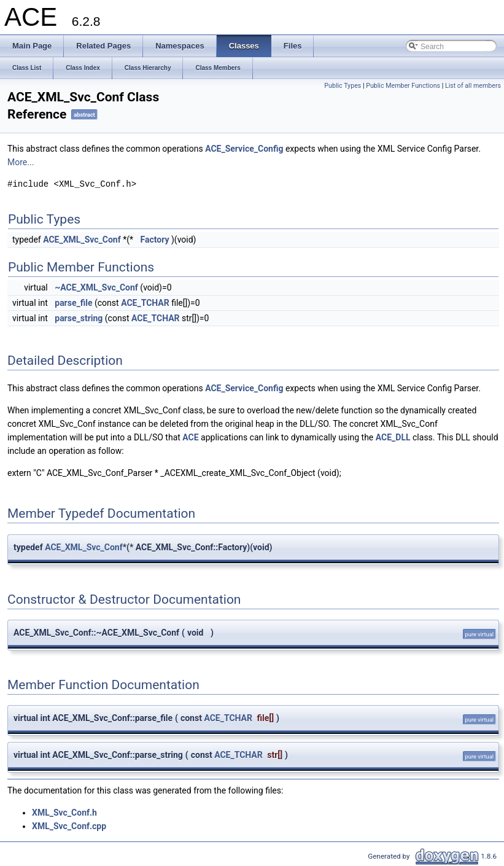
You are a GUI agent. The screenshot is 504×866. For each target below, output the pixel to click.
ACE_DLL (393, 437)
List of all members (473, 86)
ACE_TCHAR (145, 303)
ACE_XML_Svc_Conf (82, 240)
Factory (155, 240)
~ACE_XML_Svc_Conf (96, 287)
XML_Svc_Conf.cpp (69, 826)
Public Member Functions (403, 86)
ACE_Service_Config (244, 149)
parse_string (79, 318)
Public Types (343, 86)
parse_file (73, 303)
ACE (190, 437)
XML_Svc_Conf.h (64, 813)
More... (21, 162)
